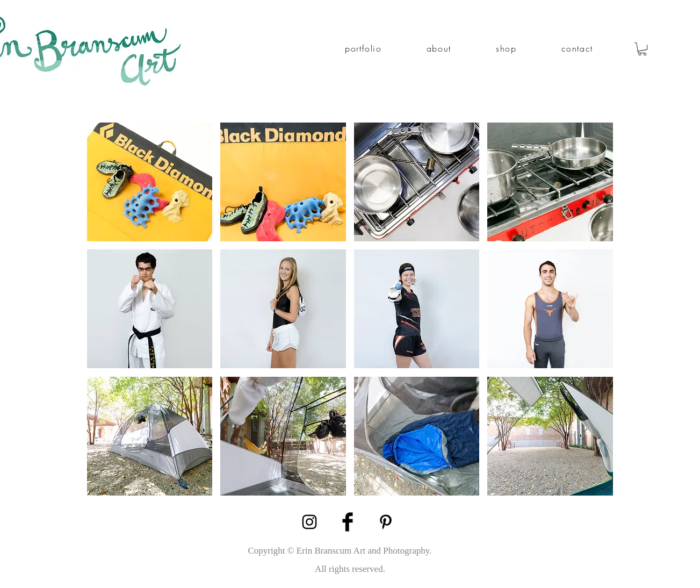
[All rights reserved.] (350, 569)
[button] (364, 49)
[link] (642, 49)
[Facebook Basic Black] (348, 522)
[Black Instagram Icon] (309, 522)
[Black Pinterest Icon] (386, 522)
